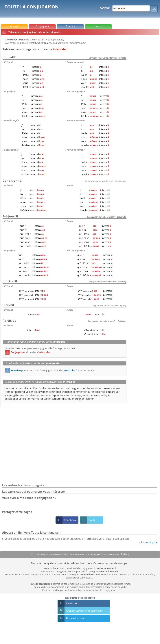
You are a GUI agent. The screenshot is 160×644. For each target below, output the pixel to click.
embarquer (113, 392)
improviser (54, 388)
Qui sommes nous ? (79, 554)
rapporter (57, 395)
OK (154, 9)
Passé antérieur (76, 120)
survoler (85, 388)
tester (47, 399)
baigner (75, 388)
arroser (66, 388)
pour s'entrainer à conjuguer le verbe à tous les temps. (50, 370)
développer (11, 399)
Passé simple (12, 120)
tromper (10, 392)
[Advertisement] (143, 91)
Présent (9, 62)
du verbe (28, 352)
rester (18, 388)
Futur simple (11, 150)
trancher (67, 392)
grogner (79, 399)
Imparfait (10, 91)
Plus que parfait (76, 91)
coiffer (34, 388)
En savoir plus (148, 542)
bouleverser (41, 392)
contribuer (55, 392)
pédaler (94, 395)
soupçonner (82, 395)
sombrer (96, 388)
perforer (20, 392)
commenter (80, 392)
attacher (69, 395)
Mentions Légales (118, 554)
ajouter (25, 395)
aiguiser (34, 395)
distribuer (68, 399)
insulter (89, 399)
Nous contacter (99, 554)
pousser (9, 388)
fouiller (43, 388)
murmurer (37, 399)
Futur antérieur (76, 150)
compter (57, 399)
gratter (9, 395)
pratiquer (105, 395)
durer (91, 392)
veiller (29, 392)
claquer (116, 388)
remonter (45, 395)
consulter (24, 399)
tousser (106, 388)
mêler (26, 388)
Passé (70, 185)
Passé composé (76, 62)
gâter (16, 395)
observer (100, 392)
